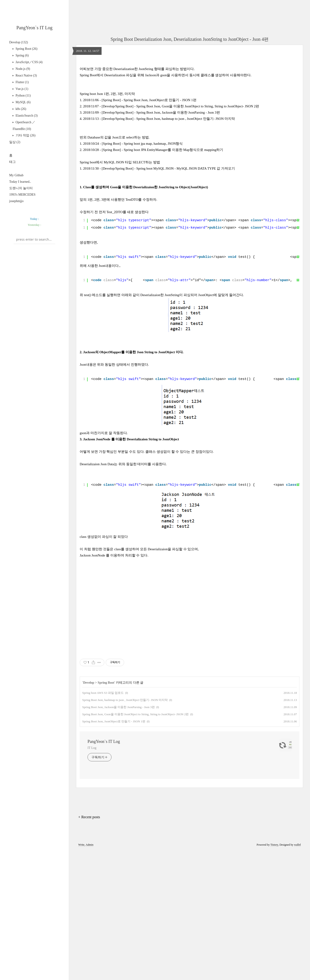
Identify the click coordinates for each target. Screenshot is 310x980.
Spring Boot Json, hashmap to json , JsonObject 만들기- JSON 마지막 (125, 829)
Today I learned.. (20, 182)
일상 (15, 142)
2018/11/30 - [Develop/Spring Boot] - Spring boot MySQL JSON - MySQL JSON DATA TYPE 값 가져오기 (159, 233)
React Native (26, 75)
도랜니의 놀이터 (21, 188)
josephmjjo (16, 201)
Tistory (274, 974)
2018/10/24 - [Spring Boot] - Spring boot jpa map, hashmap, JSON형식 (133, 208)
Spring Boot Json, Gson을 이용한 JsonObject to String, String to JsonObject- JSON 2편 (135, 843)
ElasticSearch (26, 116)
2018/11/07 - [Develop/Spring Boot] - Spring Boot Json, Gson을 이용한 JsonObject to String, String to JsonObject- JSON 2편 (171, 171)
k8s (20, 109)
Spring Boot (26, 49)
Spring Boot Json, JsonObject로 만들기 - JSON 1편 (114, 850)
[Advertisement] (34, 278)
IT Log (92, 877)
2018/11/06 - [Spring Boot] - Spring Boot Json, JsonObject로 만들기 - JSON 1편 (140, 165)
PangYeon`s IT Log (34, 28)
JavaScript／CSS (29, 62)
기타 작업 (25, 135)
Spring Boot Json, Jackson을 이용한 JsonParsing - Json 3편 (118, 836)
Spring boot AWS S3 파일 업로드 (103, 822)
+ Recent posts (89, 946)
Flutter (22, 82)
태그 (12, 162)
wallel (297, 974)
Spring (22, 55)
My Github (16, 175)
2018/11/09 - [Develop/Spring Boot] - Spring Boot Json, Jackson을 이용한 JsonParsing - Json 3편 (152, 177)
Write (81, 974)
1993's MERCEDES (22, 195)
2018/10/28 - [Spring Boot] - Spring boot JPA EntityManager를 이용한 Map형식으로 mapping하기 (153, 214)
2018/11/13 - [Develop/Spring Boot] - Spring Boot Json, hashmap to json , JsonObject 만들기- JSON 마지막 (159, 183)
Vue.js (22, 89)
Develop (19, 42)
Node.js (22, 69)
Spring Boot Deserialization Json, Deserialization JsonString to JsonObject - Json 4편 (190, 39)
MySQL (23, 102)
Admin (89, 974)
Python (23, 96)
